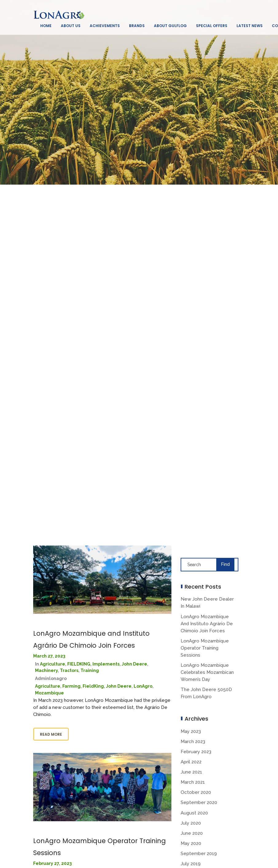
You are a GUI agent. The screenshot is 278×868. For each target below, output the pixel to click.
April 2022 (191, 762)
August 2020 (194, 813)
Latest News (250, 26)
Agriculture (53, 664)
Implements (106, 664)
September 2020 (199, 802)
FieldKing (93, 686)
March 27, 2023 (49, 656)
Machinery (46, 670)
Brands (137, 26)
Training (90, 670)
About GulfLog (170, 26)
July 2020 (191, 823)
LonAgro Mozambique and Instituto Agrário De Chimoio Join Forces (207, 624)
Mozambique (49, 693)
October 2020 (196, 792)
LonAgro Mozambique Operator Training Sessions (205, 648)
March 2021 (193, 782)
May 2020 (191, 843)
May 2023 (191, 731)
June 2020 (192, 833)
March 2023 (193, 742)
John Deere (119, 686)
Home (46, 26)
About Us (71, 26)
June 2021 (191, 772)
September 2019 (199, 854)
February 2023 (196, 752)
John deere (134, 664)
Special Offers (212, 26)
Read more (51, 734)
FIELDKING (79, 664)
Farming (71, 686)
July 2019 (191, 864)
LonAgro (143, 686)
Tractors (69, 670)
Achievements (105, 26)
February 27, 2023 (52, 863)
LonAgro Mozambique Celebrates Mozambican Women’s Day (207, 672)
